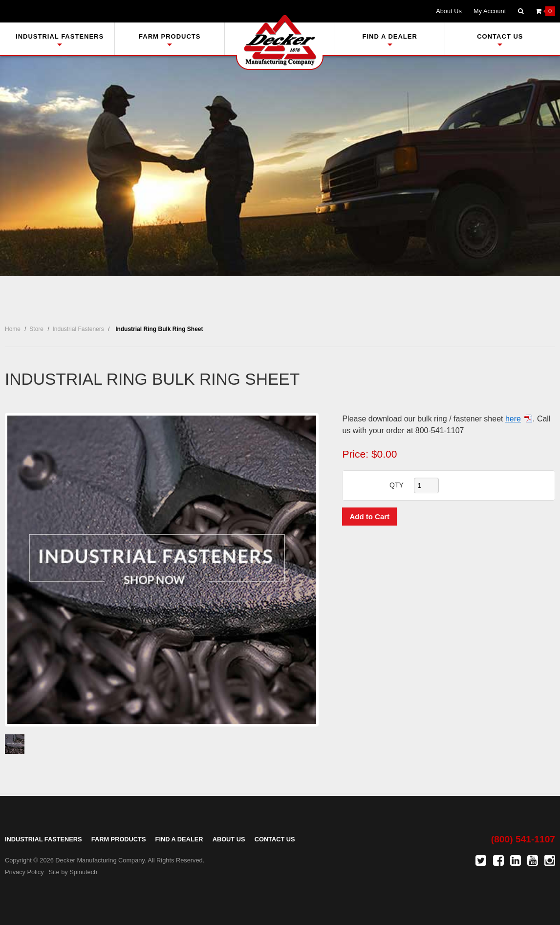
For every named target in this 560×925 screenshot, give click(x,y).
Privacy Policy (24, 872)
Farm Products (170, 39)
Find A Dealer (389, 39)
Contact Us (500, 39)
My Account (490, 11)
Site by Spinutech (73, 872)
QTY (397, 485)
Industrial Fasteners (60, 39)
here (513, 419)
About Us (449, 11)
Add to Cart (369, 517)
